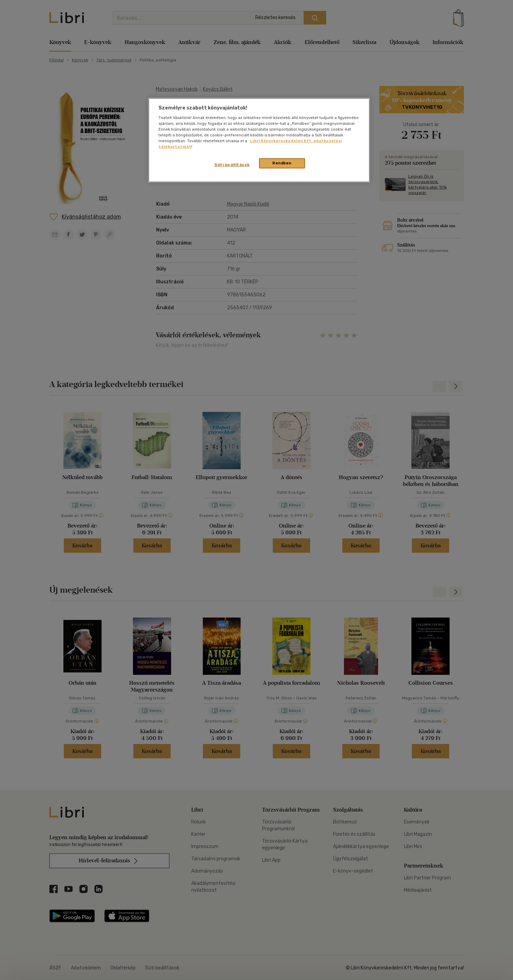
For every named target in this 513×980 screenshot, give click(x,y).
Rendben (282, 163)
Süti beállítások (232, 165)
